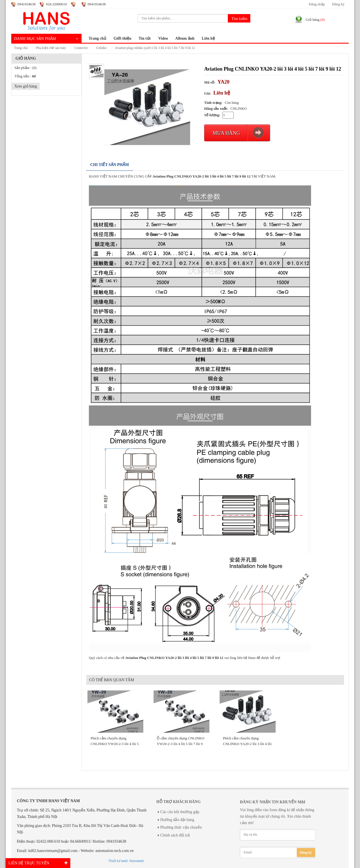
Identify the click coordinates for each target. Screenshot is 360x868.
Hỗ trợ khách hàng (178, 802)
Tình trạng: (213, 103)
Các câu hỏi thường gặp (180, 812)
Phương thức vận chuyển (181, 827)
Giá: (208, 93)
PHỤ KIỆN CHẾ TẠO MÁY (51, 48)
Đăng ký (338, 4)
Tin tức (145, 38)
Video (163, 38)
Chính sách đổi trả (175, 835)
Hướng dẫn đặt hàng (177, 820)
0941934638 (26, 4)
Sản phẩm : (25, 68)
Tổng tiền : (25, 76)
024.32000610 (56, 4)
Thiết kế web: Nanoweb (126, 861)
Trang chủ (97, 38)
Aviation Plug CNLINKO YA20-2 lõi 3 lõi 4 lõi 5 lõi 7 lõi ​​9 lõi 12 (155, 48)
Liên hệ (208, 38)
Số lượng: (212, 115)
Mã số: (210, 82)
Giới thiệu (122, 38)
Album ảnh (185, 38)
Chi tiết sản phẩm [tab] (110, 165)
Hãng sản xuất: (216, 109)
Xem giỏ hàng (26, 86)
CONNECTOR (81, 48)
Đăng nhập (317, 4)
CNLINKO (101, 48)
